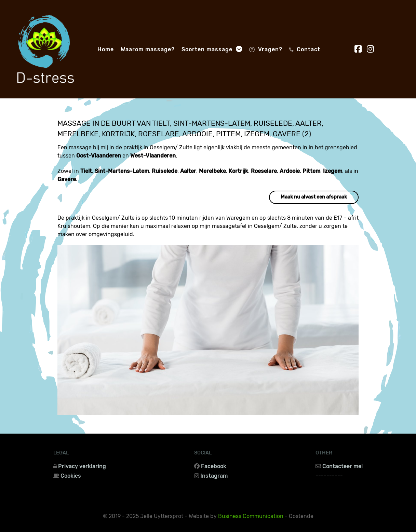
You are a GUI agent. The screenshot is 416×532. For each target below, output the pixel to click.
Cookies (71, 476)
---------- (329, 476)
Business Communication (251, 516)
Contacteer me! (343, 466)
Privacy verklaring (82, 466)
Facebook (214, 466)
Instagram (214, 476)
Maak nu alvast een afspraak (314, 197)
